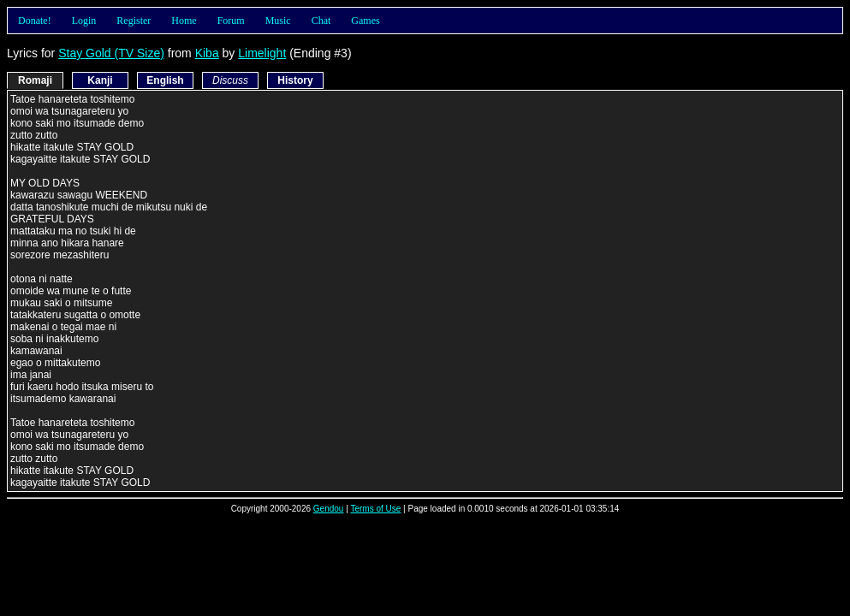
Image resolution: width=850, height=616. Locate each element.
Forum (231, 21)
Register (134, 21)
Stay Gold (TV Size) (111, 53)
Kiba (207, 53)
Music (278, 21)
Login (84, 21)
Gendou (329, 509)
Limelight (262, 53)
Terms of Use (375, 509)
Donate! (35, 21)
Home (184, 21)
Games (365, 21)
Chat (321, 21)
